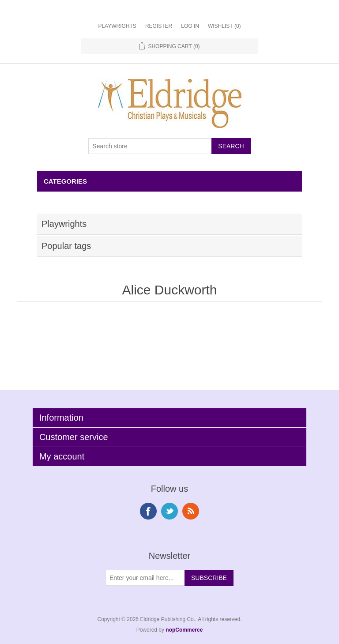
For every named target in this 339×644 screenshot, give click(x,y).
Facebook (148, 511)
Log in (190, 26)
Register (159, 26)
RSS (191, 511)
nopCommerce (184, 630)
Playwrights (117, 26)
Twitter (169, 511)
